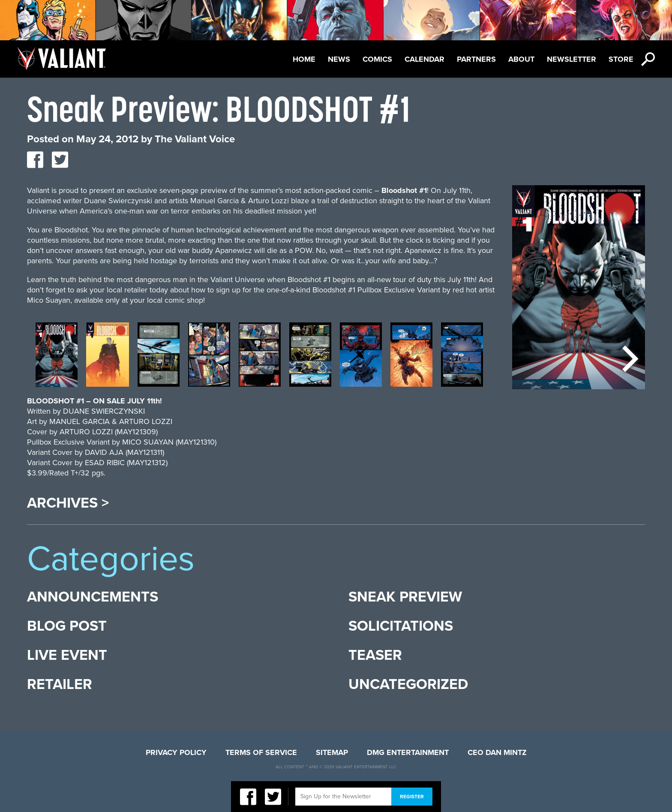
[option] (57, 359)
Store (621, 59)
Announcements (93, 597)
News (339, 59)
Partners (476, 59)
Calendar (424, 59)
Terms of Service (261, 752)
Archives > (68, 503)
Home (304, 59)
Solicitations (401, 626)
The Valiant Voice (195, 139)
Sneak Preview (405, 597)
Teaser (375, 655)
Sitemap (332, 752)
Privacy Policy (176, 752)
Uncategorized (408, 684)
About (521, 59)
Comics (377, 59)
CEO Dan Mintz (497, 752)
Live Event (67, 655)
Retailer (60, 684)
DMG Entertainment (408, 752)
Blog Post (67, 626)
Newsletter (571, 59)
